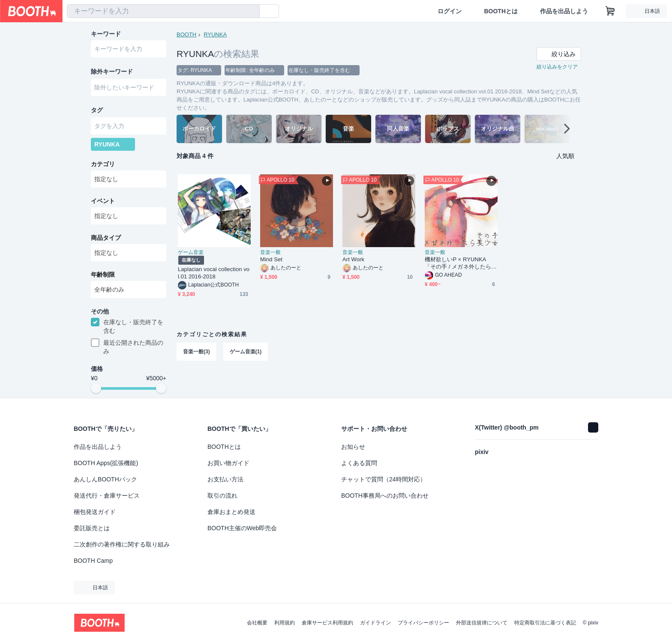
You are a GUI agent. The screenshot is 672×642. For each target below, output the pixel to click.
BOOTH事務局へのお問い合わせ (385, 496)
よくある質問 (359, 463)
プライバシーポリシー (423, 623)
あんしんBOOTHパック (105, 479)
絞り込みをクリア (557, 67)
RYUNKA (215, 34)
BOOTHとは (501, 11)
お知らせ (353, 447)
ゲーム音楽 (191, 252)
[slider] (96, 388)
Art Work (353, 259)
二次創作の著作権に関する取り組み (122, 544)
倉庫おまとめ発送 (231, 512)
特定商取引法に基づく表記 (545, 623)
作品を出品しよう (564, 11)
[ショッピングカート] (610, 11)
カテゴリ (103, 164)
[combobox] (163, 11)
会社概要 (257, 623)
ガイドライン (375, 623)
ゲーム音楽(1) (246, 352)
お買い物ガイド (228, 463)
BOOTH (186, 34)
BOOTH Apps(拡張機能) (106, 463)
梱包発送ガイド (95, 512)
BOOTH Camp (93, 561)
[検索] (251, 12)
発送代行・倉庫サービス (107, 496)
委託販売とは (92, 528)
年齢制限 (103, 275)
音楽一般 (270, 252)
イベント (103, 201)
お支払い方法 (225, 479)
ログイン (450, 11)
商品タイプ (106, 238)
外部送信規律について (482, 623)
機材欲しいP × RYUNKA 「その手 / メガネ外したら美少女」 (461, 263)
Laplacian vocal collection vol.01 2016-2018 (214, 273)
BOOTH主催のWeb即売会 (242, 528)
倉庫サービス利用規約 (327, 623)
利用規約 (285, 623)
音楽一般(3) (196, 352)
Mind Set (271, 259)
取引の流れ (222, 496)
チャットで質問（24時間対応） (384, 479)
